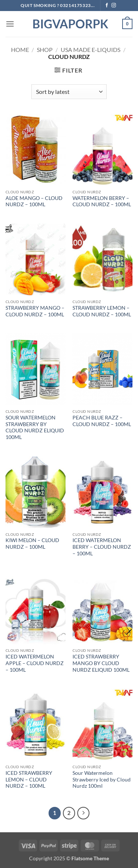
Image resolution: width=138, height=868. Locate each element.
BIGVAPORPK (69, 24)
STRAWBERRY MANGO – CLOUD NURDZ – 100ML (35, 311)
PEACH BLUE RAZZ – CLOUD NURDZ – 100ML (102, 421)
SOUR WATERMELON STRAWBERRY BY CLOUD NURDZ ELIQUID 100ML (35, 427)
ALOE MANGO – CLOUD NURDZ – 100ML (34, 201)
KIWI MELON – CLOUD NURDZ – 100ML (32, 544)
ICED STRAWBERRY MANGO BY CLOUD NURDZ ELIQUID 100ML (101, 663)
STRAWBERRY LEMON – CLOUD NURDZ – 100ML (102, 311)
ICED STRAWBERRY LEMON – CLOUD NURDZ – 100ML (29, 779)
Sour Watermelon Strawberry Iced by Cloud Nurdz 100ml (102, 779)
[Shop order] (69, 92)
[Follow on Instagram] (114, 6)
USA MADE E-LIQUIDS (91, 50)
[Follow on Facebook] (107, 6)
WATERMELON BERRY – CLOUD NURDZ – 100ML (102, 201)
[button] (10, 24)
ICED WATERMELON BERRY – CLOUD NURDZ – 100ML (102, 547)
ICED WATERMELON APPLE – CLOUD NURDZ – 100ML (35, 663)
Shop (45, 50)
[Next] (84, 813)
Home (20, 50)
